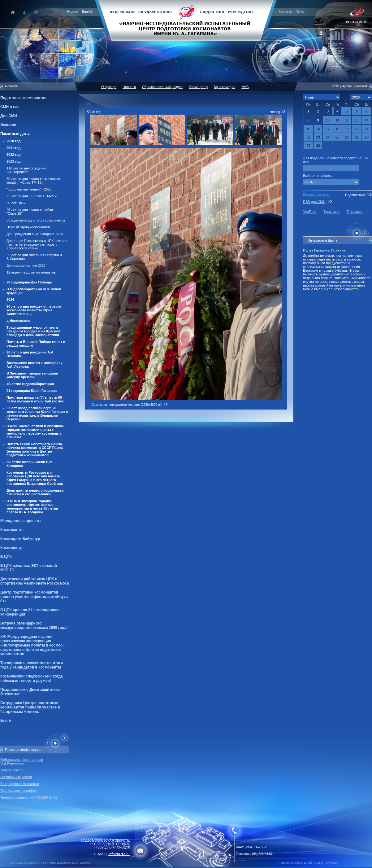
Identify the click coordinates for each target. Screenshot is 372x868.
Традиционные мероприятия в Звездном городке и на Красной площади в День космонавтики (33, 331)
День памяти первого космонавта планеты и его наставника (35, 492)
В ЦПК (6, 557)
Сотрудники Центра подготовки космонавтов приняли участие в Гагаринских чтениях (30, 707)
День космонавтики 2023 (26, 265)
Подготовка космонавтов (23, 98)
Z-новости (355, 212)
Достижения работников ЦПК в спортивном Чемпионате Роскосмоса (35, 581)
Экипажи (8, 125)
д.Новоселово (18, 321)
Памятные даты (15, 134)
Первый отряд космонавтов (28, 227)
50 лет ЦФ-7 (16, 203)
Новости (129, 87)
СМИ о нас (10, 107)
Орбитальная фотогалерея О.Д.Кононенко (22, 761)
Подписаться (355, 195)
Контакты (285, 12)
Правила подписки (316, 195)
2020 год (14, 141)
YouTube (310, 212)
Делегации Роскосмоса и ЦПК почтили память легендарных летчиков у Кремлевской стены (37, 244)
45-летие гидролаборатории (30, 384)
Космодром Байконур (20, 539)
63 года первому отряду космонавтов (36, 220)
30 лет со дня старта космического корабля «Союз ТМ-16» (34, 181)
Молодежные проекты (21, 521)
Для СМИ (9, 116)
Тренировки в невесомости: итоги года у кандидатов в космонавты (32, 665)
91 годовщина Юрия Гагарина (32, 391)
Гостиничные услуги (16, 777)
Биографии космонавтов (20, 784)
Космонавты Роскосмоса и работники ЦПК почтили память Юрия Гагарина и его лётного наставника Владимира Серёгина (35, 478)
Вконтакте (331, 212)
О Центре (109, 87)
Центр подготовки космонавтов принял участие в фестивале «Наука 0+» (34, 597)
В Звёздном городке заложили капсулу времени (32, 375)
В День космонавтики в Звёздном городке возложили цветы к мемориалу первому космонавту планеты (35, 432)
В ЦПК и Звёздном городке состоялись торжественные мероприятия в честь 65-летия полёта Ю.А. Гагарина (32, 506)
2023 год (14, 161)
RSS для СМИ (314, 202)
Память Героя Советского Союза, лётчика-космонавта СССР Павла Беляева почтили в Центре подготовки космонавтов (35, 449)
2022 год (14, 155)
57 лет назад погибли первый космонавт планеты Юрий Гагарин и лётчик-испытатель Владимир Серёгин (37, 414)
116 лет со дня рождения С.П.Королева (26, 170)
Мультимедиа (225, 87)
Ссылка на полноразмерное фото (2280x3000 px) (130, 405)
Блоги (6, 721)
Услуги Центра (12, 770)
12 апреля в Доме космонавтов (31, 272)
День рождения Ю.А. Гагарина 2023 (35, 234)
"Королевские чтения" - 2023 (29, 189)
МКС (245, 87)
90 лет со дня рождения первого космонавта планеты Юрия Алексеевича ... (34, 310)
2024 (10, 300)
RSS (336, 86)
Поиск (300, 12)
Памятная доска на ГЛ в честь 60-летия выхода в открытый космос (35, 399)
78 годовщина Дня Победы (29, 282)
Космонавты (12, 530)
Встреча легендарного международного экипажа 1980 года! (34, 625)
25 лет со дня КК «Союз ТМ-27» (32, 196)
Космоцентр (11, 548)
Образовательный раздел (162, 87)
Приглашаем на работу (19, 791)
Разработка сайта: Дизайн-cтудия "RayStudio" (309, 863)
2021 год (14, 148)
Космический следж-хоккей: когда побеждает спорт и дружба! (32, 678)
